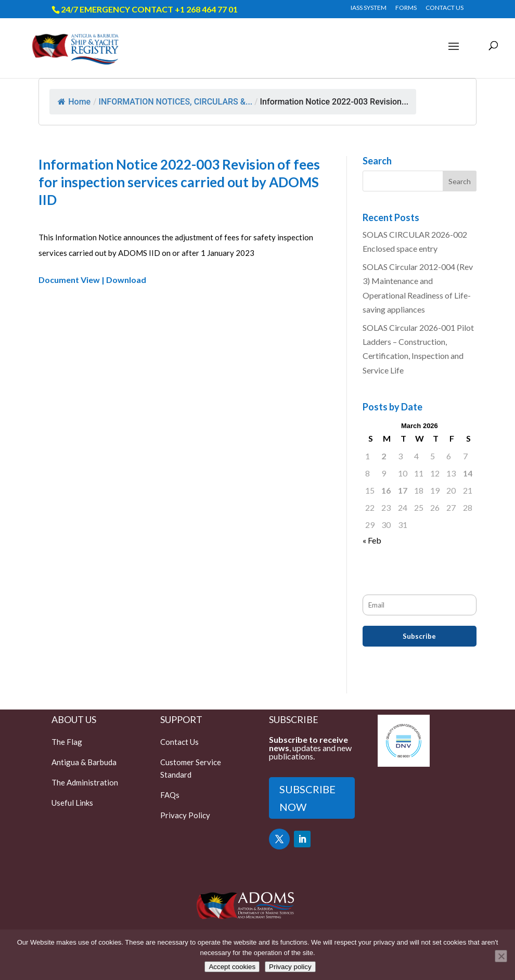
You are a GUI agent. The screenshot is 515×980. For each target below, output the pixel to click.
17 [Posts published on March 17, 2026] (403, 490)
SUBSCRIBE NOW (307, 798)
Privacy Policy (185, 815)
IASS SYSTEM (369, 8)
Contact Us (179, 742)
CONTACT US (445, 8)
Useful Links (72, 803)
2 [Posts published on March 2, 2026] (384, 456)
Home (74, 102)
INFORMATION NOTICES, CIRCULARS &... (175, 102)
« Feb (372, 540)
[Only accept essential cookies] (501, 956)
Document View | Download (92, 280)
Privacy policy (290, 967)
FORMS (406, 8)
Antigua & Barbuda (84, 762)
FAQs (170, 795)
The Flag (67, 742)
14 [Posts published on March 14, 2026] (468, 473)
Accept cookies (232, 967)
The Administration (85, 782)
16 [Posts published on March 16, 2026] (386, 490)
